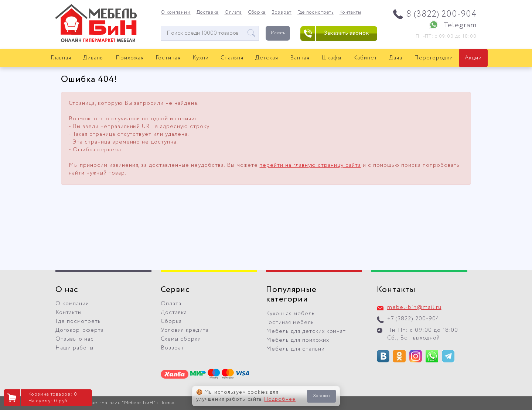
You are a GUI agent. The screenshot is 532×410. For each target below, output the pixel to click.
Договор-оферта (80, 330)
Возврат (282, 13)
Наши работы (74, 348)
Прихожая (130, 58)
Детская (267, 58)
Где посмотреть (316, 13)
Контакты (350, 13)
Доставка (208, 13)
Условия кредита (185, 330)
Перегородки (434, 58)
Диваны (93, 58)
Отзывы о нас (75, 339)
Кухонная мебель (290, 314)
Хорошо (321, 396)
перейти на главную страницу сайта (310, 165)
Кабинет (365, 58)
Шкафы (331, 58)
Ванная (300, 58)
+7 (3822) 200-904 (413, 319)
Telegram (460, 25)
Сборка (257, 13)
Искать (278, 33)
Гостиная (168, 58)
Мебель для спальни (295, 349)
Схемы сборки (181, 339)
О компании (176, 13)
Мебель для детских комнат (306, 331)
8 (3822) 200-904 (441, 14)
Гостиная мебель (290, 323)
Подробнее (280, 399)
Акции (473, 58)
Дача (396, 58)
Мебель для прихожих (298, 340)
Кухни (201, 58)
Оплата (233, 13)
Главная (61, 58)
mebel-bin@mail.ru (414, 307)
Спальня (232, 58)
